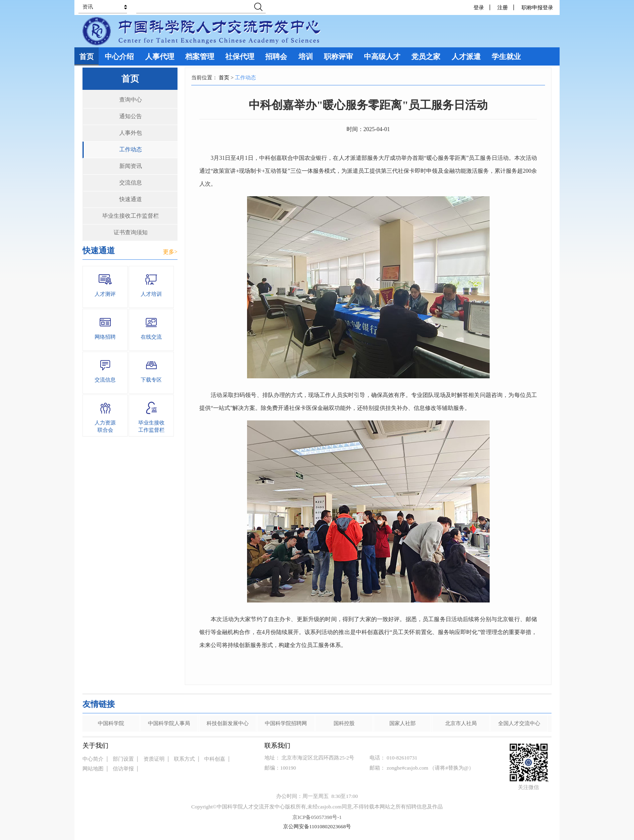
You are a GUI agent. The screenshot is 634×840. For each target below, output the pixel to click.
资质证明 (154, 759)
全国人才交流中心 (519, 723)
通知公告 (131, 116)
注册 (503, 7)
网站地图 (93, 769)
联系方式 (184, 759)
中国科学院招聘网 (286, 723)
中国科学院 (111, 723)
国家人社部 (403, 723)
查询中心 (131, 100)
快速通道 (131, 199)
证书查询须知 (131, 232)
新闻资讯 (131, 166)
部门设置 (123, 759)
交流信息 (131, 183)
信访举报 (123, 769)
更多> (170, 252)
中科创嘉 (215, 759)
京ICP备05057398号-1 (317, 817)
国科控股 (344, 723)
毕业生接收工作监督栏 (131, 216)
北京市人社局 (461, 723)
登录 (479, 7)
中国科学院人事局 (169, 723)
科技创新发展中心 (228, 723)
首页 (224, 77)
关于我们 (95, 746)
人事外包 (131, 133)
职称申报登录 (539, 7)
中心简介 (93, 759)
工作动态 (131, 150)
